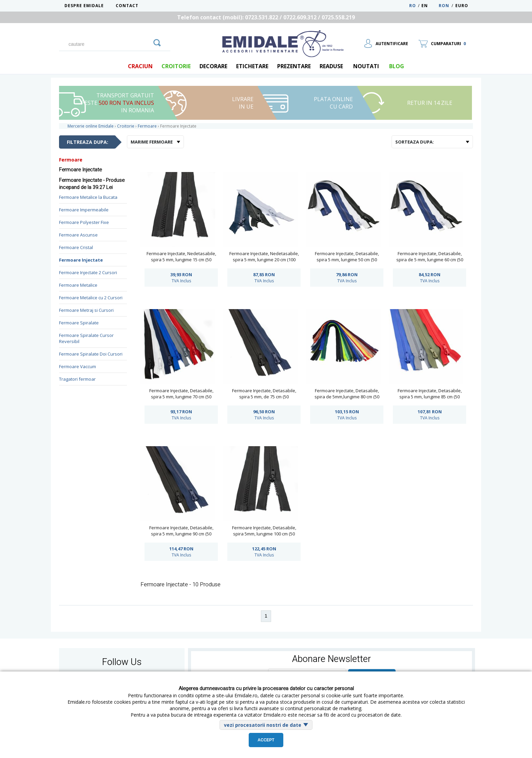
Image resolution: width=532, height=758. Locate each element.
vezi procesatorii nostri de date (263, 725)
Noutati (366, 66)
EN (429, 6)
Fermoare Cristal (76, 247)
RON (444, 6)
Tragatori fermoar (77, 379)
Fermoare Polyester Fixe (84, 222)
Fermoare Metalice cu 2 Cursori (91, 298)
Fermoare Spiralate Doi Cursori (91, 354)
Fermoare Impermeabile (84, 210)
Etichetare (252, 66)
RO (413, 6)
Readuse (331, 66)
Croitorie (176, 66)
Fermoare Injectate (81, 260)
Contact (127, 6)
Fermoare (71, 160)
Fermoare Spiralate (79, 323)
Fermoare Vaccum (78, 366)
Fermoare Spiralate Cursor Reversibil (86, 338)
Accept (266, 740)
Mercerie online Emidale (91, 126)
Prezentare (294, 66)
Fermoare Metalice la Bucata (88, 197)
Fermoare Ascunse (78, 235)
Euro (462, 6)
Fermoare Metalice (78, 285)
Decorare (213, 66)
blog (397, 66)
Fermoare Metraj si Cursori (86, 310)
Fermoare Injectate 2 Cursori (88, 272)
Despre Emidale (84, 6)
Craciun (140, 66)
